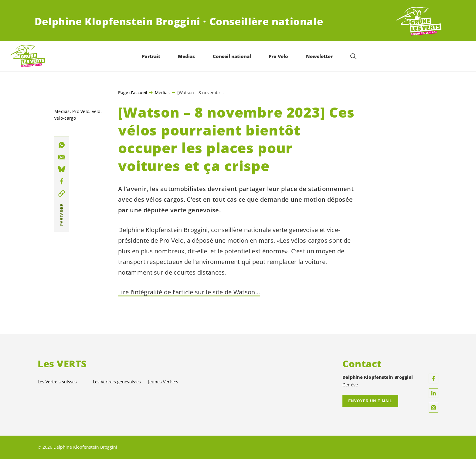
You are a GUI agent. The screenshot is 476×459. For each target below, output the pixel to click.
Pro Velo (81, 111)
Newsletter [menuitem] (319, 56)
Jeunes (163, 382)
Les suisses (57, 382)
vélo (96, 111)
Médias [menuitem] (186, 56)
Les (117, 382)
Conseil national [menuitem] (232, 56)
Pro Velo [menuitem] (278, 56)
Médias (162, 92)
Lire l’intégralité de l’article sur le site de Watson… (189, 292)
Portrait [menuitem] (151, 56)
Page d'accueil (133, 93)
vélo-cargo (65, 118)
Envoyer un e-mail (370, 401)
